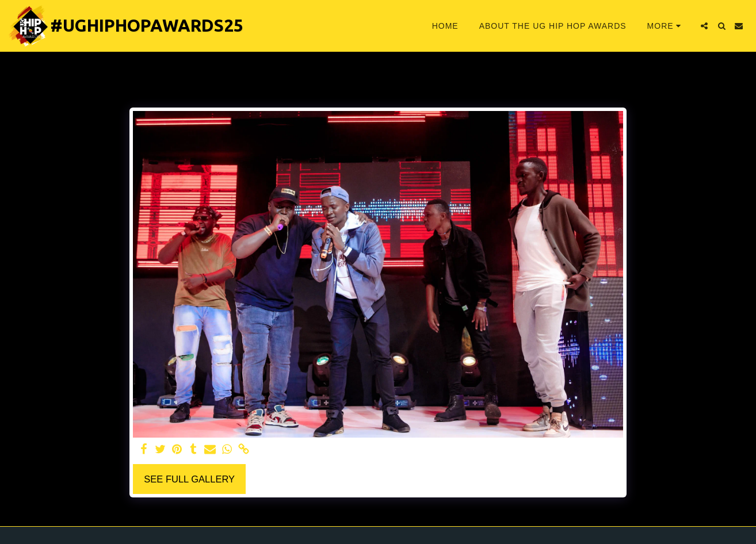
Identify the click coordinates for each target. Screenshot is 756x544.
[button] (704, 26)
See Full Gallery (189, 479)
